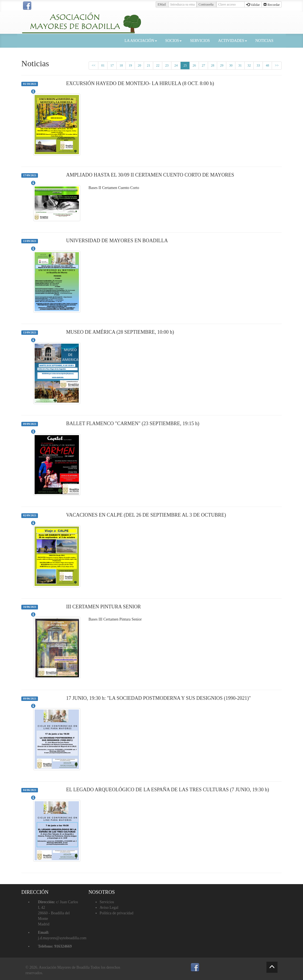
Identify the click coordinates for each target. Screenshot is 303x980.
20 (139, 65)
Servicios (107, 902)
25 (185, 65)
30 (231, 65)
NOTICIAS (264, 41)
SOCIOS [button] (174, 41)
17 (112, 65)
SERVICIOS (200, 41)
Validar (253, 5)
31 (240, 65)
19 (130, 65)
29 (222, 65)
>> (277, 65)
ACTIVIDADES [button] (233, 41)
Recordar (272, 5)
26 (194, 65)
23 (167, 65)
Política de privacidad (117, 913)
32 (249, 65)
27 (203, 65)
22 (158, 65)
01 (103, 65)
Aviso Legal (109, 908)
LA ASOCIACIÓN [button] (141, 41)
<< (94, 65)
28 (212, 65)
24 (176, 65)
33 (258, 65)
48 (267, 65)
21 (148, 65)
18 (121, 65)
